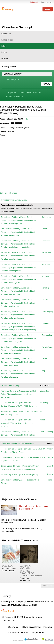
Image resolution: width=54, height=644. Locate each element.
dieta (35, 605)
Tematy (6, 596)
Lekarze (4, 46)
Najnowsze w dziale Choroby (19, 499)
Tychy (26, 119)
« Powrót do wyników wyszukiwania (13, 200)
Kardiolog (46, 264)
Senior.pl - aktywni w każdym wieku (8, 9)
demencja (31, 602)
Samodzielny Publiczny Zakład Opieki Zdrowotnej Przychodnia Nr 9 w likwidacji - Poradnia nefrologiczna (18, 291)
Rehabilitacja (47, 347)
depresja (22, 602)
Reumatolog (47, 335)
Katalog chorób (7, 40)
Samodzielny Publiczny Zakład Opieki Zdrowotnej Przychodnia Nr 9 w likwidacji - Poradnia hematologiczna (18, 256)
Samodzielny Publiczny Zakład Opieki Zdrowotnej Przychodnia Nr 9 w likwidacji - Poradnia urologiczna (18, 362)
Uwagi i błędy (37, 633)
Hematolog (46, 252)
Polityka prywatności (31, 627)
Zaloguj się (35, 2)
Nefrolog (45, 288)
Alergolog (44, 403)
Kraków (50, 449)
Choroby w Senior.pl (17, 27)
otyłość (22, 605)
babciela (7, 566)
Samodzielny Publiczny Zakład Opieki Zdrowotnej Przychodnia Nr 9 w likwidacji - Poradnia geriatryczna (18, 232)
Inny (43, 371)
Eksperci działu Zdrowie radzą (20, 541)
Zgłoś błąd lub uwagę (9, 193)
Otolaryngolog (47, 311)
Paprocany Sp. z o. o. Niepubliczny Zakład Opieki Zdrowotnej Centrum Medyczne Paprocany (18, 394)
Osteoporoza (11, 92)
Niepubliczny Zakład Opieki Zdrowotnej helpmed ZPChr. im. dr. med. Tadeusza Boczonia (17, 423)
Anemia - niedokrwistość (31, 92)
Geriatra (45, 229)
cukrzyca (13, 605)
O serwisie (13, 627)
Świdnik (50, 475)
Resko (50, 480)
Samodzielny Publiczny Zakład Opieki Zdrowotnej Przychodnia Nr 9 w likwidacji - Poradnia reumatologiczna (18, 338)
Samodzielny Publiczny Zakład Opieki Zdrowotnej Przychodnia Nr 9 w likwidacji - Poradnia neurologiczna (18, 279)
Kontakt (25, 633)
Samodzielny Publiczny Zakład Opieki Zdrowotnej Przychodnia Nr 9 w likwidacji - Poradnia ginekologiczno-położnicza (18, 244)
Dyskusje (5, 58)
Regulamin (13, 633)
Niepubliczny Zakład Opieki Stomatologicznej (19, 475)
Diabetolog (46, 217)
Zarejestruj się (47, 2)
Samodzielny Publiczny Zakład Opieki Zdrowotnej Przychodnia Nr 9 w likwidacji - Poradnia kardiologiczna (18, 267)
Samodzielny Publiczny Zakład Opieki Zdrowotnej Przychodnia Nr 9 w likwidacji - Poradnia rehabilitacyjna (18, 350)
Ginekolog (46, 241)
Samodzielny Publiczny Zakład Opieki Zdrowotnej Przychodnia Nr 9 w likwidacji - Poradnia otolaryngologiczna (18, 315)
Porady (4, 52)
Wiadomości (6, 34)
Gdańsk (50, 466)
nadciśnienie (39, 602)
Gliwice (50, 457)
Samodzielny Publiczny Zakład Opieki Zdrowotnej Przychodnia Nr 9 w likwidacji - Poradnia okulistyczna (18, 303)
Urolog (44, 359)
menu (48, 9)
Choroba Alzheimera (14, 97)
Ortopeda (46, 323)
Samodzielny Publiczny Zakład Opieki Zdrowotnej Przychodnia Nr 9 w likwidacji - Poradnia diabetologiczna (18, 220)
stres (27, 605)
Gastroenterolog (47, 432)
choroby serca (9, 601)
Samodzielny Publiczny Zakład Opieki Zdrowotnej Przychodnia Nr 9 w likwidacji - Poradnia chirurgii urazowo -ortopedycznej (18, 327)
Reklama (47, 627)
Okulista (45, 300)
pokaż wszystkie (12, 79)
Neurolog (45, 276)
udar (30, 605)
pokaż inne (48, 586)
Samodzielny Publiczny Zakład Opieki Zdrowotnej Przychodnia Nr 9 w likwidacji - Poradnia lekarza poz (18, 374)
